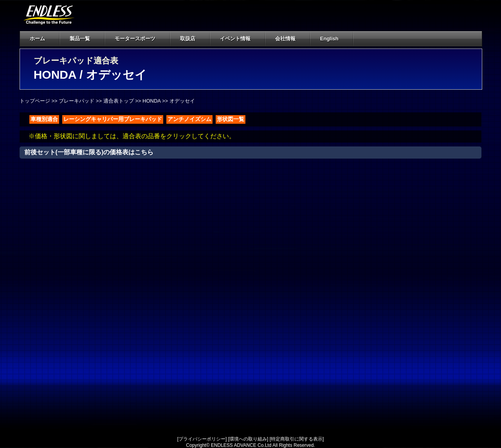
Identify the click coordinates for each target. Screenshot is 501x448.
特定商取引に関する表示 (297, 439)
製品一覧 (80, 39)
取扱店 (192, 39)
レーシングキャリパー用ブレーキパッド (113, 119)
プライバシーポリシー (202, 439)
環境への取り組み (248, 439)
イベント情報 (235, 39)
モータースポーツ (135, 39)
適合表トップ (119, 101)
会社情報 (290, 39)
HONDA (151, 101)
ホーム (37, 39)
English (329, 39)
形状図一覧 (231, 119)
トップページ (35, 101)
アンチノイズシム (189, 119)
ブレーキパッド (77, 101)
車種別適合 (44, 119)
